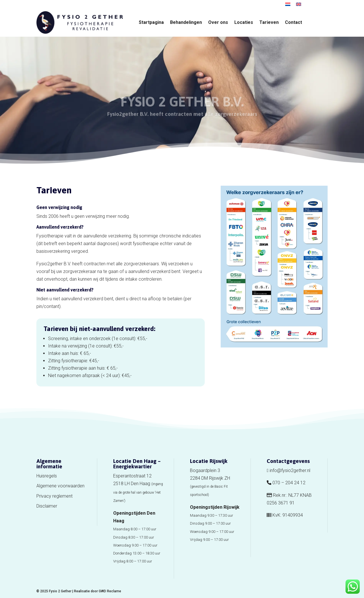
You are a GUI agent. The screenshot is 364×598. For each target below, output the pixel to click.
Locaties (244, 23)
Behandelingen (186, 23)
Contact (293, 23)
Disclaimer (47, 506)
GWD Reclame (110, 591)
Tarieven (269, 23)
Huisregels (47, 476)
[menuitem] (288, 4)
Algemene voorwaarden (60, 486)
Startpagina (151, 23)
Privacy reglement (54, 496)
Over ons (218, 23)
